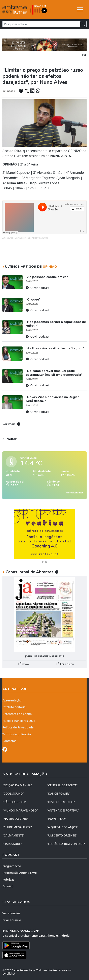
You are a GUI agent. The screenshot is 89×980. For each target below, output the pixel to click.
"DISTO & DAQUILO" (61, 802)
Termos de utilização (17, 734)
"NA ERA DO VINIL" (15, 819)
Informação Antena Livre (20, 873)
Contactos (9, 741)
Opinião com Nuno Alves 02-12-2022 (31, 238)
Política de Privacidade (18, 727)
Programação (12, 866)
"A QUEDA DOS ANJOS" (63, 827)
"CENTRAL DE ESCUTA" (62, 785)
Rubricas (8, 880)
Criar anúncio (12, 920)
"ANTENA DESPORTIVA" (63, 810)
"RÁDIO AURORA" (14, 802)
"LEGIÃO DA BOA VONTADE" (66, 844)
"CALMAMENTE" (13, 835)
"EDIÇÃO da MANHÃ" (17, 785)
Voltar (9, 439)
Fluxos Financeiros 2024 (19, 721)
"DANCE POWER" (58, 793)
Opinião (8, 886)
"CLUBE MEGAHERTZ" (17, 827)
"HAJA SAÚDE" (12, 844)
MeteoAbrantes (75, 493)
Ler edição (65, 664)
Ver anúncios (11, 913)
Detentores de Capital (17, 714)
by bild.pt (9, 973)
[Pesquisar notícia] (41, 24)
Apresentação (12, 700)
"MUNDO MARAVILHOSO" (20, 810)
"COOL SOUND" (13, 793)
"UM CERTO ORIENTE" (62, 835)
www (24, 664)
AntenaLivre (8, 238)
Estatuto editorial (14, 707)
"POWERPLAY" (57, 819)
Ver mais (11, 424)
